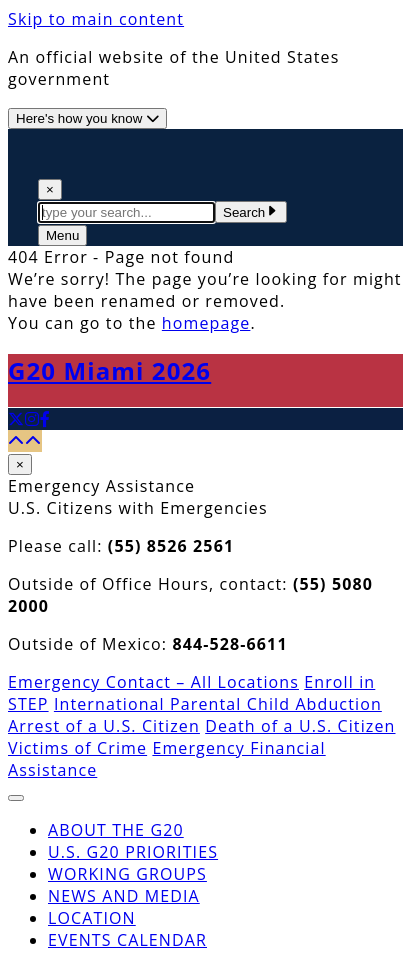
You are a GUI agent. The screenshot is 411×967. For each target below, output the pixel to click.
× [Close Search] (50, 189)
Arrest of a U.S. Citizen (104, 726)
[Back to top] (25, 441)
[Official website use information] (87, 118)
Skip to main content (96, 19)
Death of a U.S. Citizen (300, 726)
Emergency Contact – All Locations (153, 682)
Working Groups (127, 874)
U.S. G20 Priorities (133, 852)
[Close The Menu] (16, 798)
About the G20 (116, 830)
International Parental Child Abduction (218, 704)
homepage (206, 323)
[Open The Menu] (62, 235)
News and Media (124, 896)
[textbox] (126, 212)
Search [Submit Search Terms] (251, 212)
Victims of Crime (77, 748)
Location (92, 918)
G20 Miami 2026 (109, 370)
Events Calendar (127, 940)
